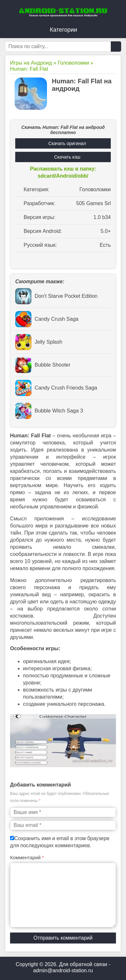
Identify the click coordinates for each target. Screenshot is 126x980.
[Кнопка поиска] (116, 47)
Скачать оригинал (67, 143)
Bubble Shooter (43, 365)
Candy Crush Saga (47, 319)
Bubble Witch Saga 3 (49, 411)
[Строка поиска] (63, 47)
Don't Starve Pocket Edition (56, 296)
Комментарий (27, 857)
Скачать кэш (67, 157)
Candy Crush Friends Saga (56, 388)
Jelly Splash (39, 342)
